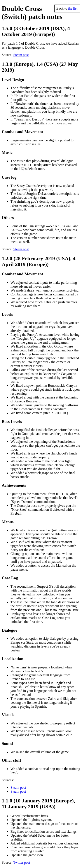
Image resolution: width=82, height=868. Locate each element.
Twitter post (22, 862)
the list (73, 8)
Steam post (21, 55)
